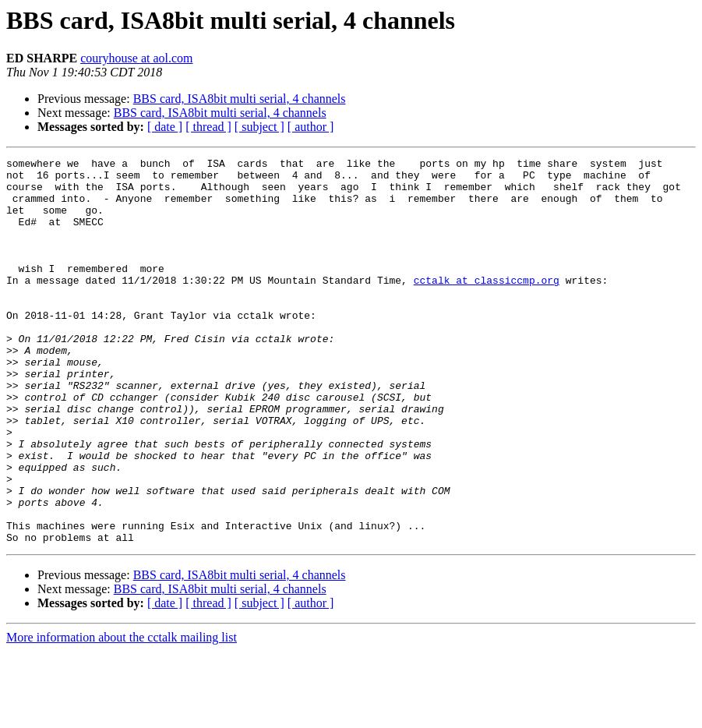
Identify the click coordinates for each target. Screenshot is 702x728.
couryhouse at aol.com (136, 58)
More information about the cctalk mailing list (122, 714)
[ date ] (165, 127)
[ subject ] (259, 127)
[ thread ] (208, 127)
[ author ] (311, 127)
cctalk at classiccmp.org (487, 306)
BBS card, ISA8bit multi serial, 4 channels (240, 99)
